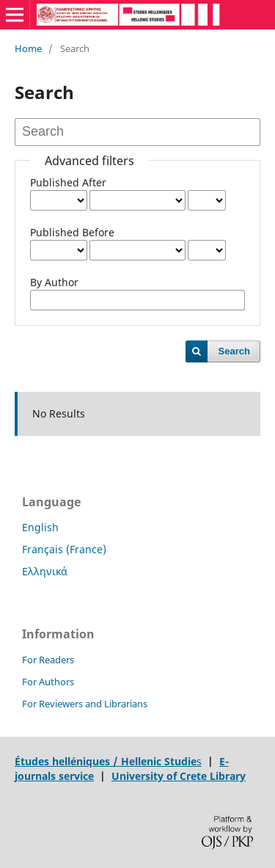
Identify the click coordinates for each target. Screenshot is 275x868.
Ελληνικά (45, 571)
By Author (54, 282)
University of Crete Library (179, 776)
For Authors (48, 682)
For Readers (48, 660)
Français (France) (64, 549)
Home (28, 48)
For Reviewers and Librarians (85, 704)
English (40, 527)
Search (234, 351)
